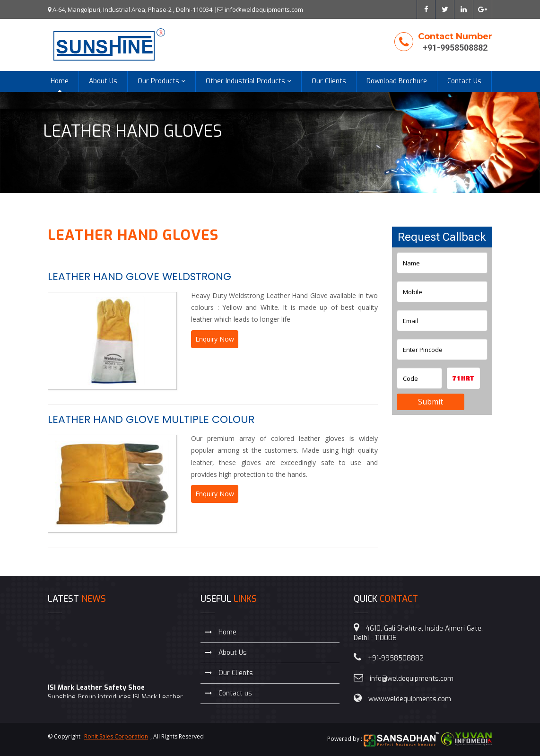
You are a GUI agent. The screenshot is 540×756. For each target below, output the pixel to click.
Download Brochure (397, 81)
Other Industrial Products (248, 81)
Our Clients (329, 81)
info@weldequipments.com (260, 9)
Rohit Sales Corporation (116, 736)
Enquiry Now (215, 339)
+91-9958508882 (455, 48)
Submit (431, 402)
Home (60, 81)
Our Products (161, 81)
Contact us (229, 693)
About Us (103, 81)
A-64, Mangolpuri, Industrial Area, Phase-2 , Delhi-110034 (130, 9)
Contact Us (464, 81)
